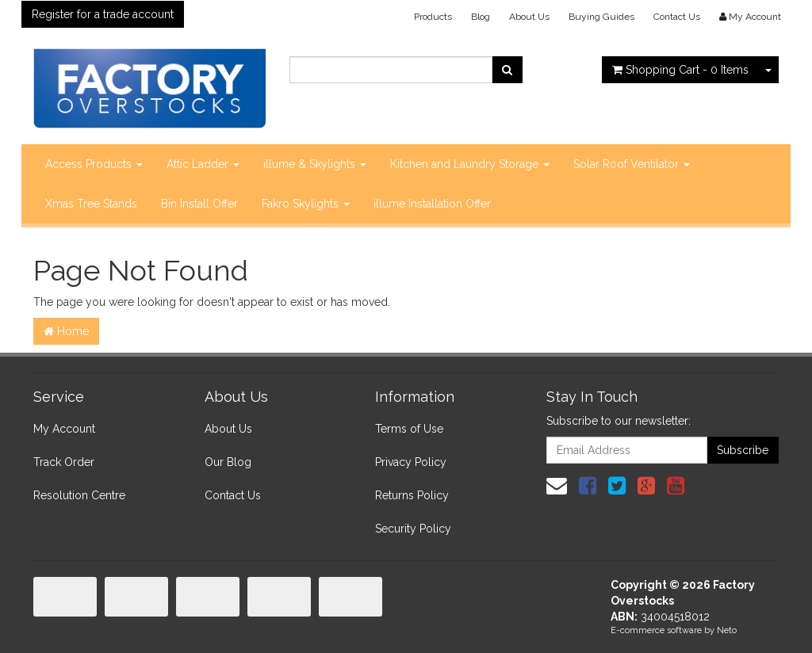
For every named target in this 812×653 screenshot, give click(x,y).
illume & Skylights (315, 164)
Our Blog (228, 462)
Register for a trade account (103, 14)
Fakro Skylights (306, 204)
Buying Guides (601, 17)
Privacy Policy (411, 462)
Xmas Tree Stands (91, 204)
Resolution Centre (79, 495)
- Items (680, 70)
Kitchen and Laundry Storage (470, 164)
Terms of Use (409, 429)
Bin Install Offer (199, 204)
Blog (481, 17)
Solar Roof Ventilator (632, 164)
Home (66, 331)
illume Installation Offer (432, 204)
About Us (529, 17)
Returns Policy (412, 495)
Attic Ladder (203, 164)
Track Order (64, 462)
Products (433, 17)
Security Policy (413, 529)
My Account (64, 429)
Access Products (94, 164)
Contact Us (677, 17)
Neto (727, 630)
